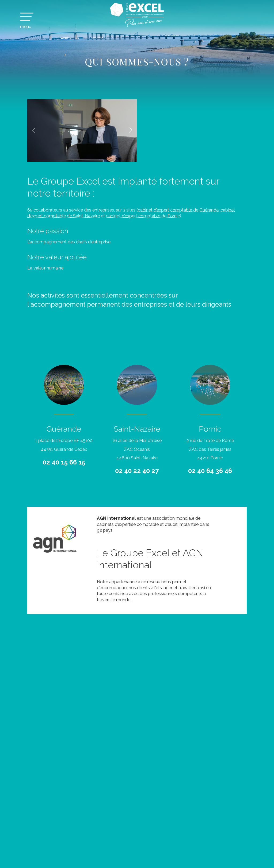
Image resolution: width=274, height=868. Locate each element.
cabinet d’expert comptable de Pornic (143, 216)
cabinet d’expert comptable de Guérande (178, 210)
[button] (34, 130)
